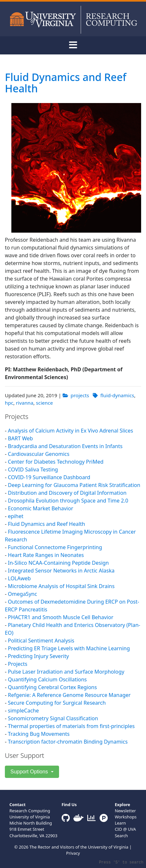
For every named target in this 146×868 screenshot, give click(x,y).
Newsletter (125, 811)
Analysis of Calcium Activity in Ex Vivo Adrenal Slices (70, 431)
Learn (120, 823)
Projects (18, 664)
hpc (9, 403)
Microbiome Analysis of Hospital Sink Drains (61, 586)
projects (80, 395)
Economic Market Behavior (40, 508)
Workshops (126, 817)
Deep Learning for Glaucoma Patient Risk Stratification (74, 485)
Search (122, 836)
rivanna (25, 403)
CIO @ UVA (125, 829)
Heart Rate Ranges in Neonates (46, 555)
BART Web (20, 438)
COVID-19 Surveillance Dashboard (49, 477)
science (44, 403)
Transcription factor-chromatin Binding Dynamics (68, 742)
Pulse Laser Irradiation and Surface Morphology (66, 672)
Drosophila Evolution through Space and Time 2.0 (68, 501)
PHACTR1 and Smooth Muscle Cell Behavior (61, 617)
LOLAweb (19, 578)
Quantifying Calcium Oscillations (47, 679)
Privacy (73, 853)
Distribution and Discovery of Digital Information (67, 493)
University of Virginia (108, 847)
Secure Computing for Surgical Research (57, 703)
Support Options (30, 772)
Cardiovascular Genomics (39, 454)
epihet (16, 516)
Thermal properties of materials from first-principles (71, 726)
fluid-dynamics (117, 395)
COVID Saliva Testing (33, 469)
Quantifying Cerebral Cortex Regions (52, 687)
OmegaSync (22, 594)
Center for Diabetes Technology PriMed (56, 462)
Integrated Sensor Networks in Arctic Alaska (61, 571)
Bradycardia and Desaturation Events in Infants (65, 446)
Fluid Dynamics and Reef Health (66, 83)
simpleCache (23, 711)
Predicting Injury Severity (38, 656)
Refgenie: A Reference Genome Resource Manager (69, 695)
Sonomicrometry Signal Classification (53, 718)
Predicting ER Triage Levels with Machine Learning (69, 648)
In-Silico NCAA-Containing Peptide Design (58, 563)
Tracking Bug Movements (39, 734)
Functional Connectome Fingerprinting (55, 547)
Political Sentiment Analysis (41, 641)
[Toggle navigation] (73, 45)
